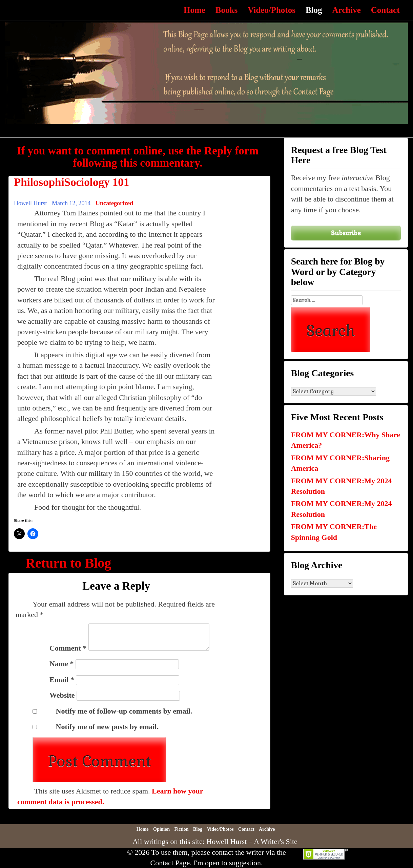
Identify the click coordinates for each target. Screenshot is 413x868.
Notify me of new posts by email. (107, 727)
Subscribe (346, 233)
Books (226, 10)
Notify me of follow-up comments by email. (124, 711)
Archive (347, 10)
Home (194, 10)
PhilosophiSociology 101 (71, 182)
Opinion (161, 829)
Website (62, 695)
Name (61, 664)
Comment (68, 648)
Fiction (182, 829)
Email (62, 680)
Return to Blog (68, 563)
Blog (314, 10)
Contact (385, 10)
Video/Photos (272, 10)
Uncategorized (114, 203)
